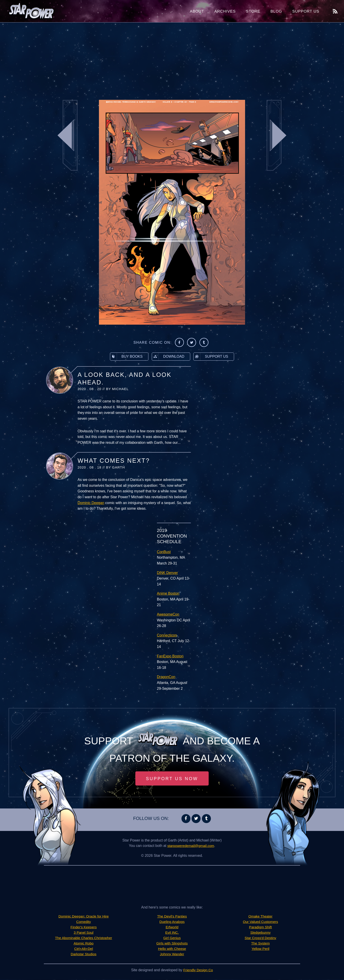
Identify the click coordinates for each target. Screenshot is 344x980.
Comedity (84, 922)
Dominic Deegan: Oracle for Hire (84, 916)
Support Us (306, 11)
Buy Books (126, 357)
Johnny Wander (172, 954)
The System (260, 943)
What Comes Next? (114, 461)
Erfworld (172, 927)
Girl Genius (172, 938)
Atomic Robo (84, 943)
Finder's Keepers (83, 927)
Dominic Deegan (91, 503)
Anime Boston (168, 593)
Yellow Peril (260, 949)
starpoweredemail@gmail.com (191, 846)
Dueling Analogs (172, 922)
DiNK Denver (167, 573)
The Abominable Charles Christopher (83, 938)
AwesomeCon (168, 614)
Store (253, 11)
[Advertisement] (172, 58)
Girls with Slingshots (172, 943)
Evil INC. (172, 933)
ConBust (164, 552)
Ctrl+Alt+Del (84, 949)
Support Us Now (172, 779)
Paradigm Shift (260, 927)
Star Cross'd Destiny (260, 938)
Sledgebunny (260, 933)
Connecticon (167, 635)
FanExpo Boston (170, 656)
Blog (276, 11)
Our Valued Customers (261, 922)
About (197, 11)
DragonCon (166, 677)
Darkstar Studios (84, 954)
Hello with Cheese (172, 949)
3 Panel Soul (84, 933)
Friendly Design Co (198, 970)
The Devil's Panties (172, 916)
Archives (225, 11)
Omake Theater (260, 916)
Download (168, 357)
